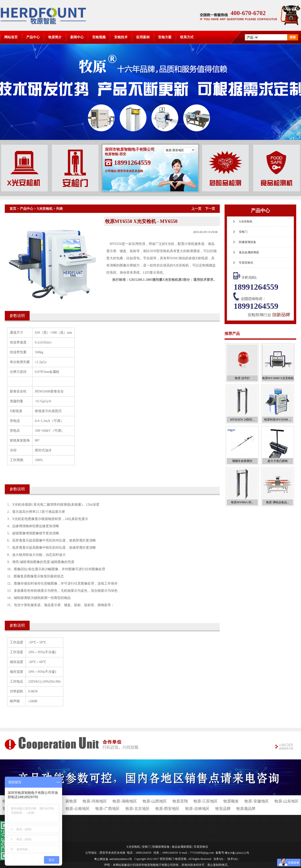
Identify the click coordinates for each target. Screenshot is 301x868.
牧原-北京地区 (137, 809)
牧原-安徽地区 (256, 801)
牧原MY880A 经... (242, 502)
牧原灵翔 (180, 801)
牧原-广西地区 (107, 809)
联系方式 (187, 37)
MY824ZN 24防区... (242, 420)
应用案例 (143, 37)
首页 (13, 209)
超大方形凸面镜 (278, 461)
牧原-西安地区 (175, 150)
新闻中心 (77, 37)
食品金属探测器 (249, 252)
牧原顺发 (231, 801)
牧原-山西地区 (155, 801)
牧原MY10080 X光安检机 (278, 378)
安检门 (243, 232)
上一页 (196, 209)
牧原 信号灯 (242, 378)
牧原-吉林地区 (197, 809)
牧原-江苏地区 (206, 801)
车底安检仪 (246, 263)
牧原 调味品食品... (278, 502)
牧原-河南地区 (95, 801)
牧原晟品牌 (246, 809)
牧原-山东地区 (287, 801)
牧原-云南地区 (78, 809)
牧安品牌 (223, 809)
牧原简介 (55, 37)
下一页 (210, 209)
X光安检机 (45, 209)
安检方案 (165, 37)
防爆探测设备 (247, 242)
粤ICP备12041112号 (237, 853)
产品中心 (33, 37)
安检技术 (121, 37)
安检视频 (99, 37)
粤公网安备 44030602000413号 (113, 859)
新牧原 (71, 801)
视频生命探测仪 (242, 461)
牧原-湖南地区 (125, 801)
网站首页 (11, 37)
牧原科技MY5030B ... (277, 420)
